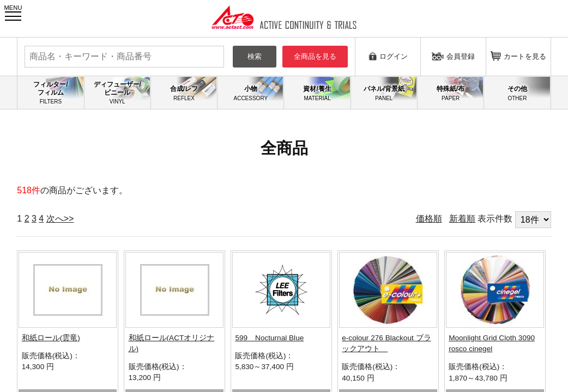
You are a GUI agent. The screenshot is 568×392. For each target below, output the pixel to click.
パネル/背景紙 (384, 93)
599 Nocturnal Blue (269, 338)
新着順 (462, 219)
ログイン (388, 56)
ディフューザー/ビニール (117, 93)
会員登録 (453, 56)
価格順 (429, 219)
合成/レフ (184, 93)
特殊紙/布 (451, 93)
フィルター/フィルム (50, 93)
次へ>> (60, 219)
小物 (250, 93)
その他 (517, 93)
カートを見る (518, 56)
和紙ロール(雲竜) (51, 338)
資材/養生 (317, 93)
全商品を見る (315, 56)
